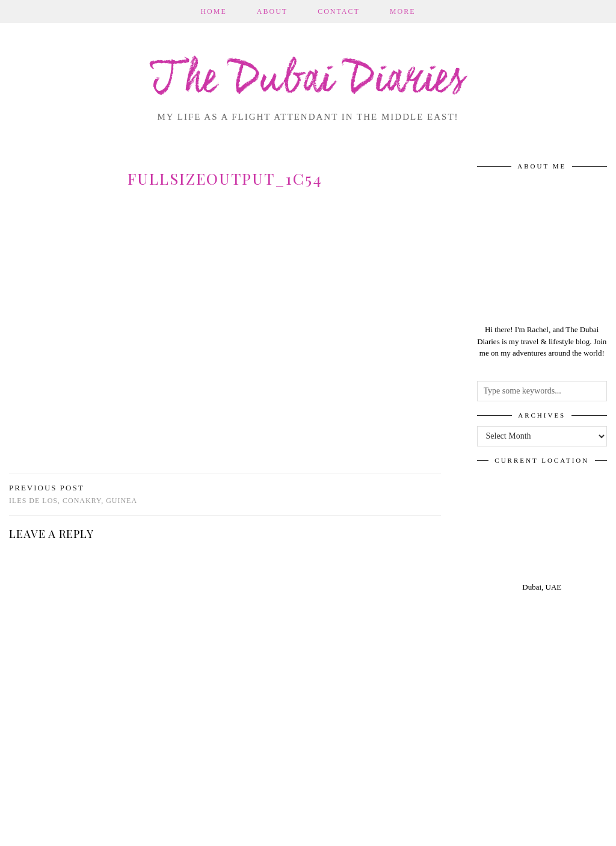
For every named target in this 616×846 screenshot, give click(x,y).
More (403, 11)
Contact (339, 11)
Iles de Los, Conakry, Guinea (73, 494)
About (272, 11)
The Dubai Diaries (308, 81)
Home (213, 11)
